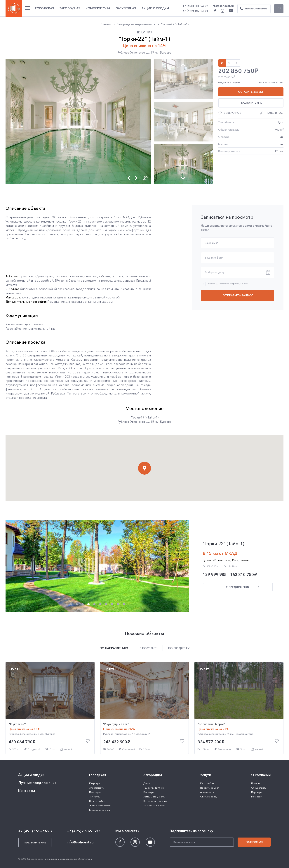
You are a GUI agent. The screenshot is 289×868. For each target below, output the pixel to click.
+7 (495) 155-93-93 (195, 6)
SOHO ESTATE (14, 8)
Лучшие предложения (37, 783)
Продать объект (209, 788)
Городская (45, 8)
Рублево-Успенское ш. (133, 52)
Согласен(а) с (228, 284)
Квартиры (95, 783)
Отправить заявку (238, 295)
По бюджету (179, 648)
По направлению (114, 648)
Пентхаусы (95, 792)
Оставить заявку (251, 92)
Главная (106, 24)
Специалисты (259, 788)
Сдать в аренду (209, 797)
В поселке (148, 648)
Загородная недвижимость (136, 24)
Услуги (206, 775)
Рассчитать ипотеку (271, 83)
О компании (261, 775)
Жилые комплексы (100, 805)
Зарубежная (126, 8)
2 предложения (238, 587)
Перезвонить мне (251, 103)
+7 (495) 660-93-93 (195, 11)
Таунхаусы (95, 797)
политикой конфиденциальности (234, 284)
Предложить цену (229, 83)
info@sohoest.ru (223, 6)
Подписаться (254, 842)
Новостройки (97, 801)
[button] (129, 178)
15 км (154, 52)
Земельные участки (154, 797)
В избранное (232, 113)
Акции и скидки (155, 8)
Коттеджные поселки (155, 801)
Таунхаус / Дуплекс (154, 788)
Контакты (27, 791)
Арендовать (207, 792)
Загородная (70, 8)
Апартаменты (97, 788)
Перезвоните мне (253, 9)
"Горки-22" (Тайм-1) (175, 24)
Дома (147, 783)
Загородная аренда (154, 805)
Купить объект (208, 783)
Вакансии (257, 797)
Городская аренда (100, 810)
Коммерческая (98, 8)
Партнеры (257, 792)
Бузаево (166, 52)
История (256, 783)
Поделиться (275, 113)
